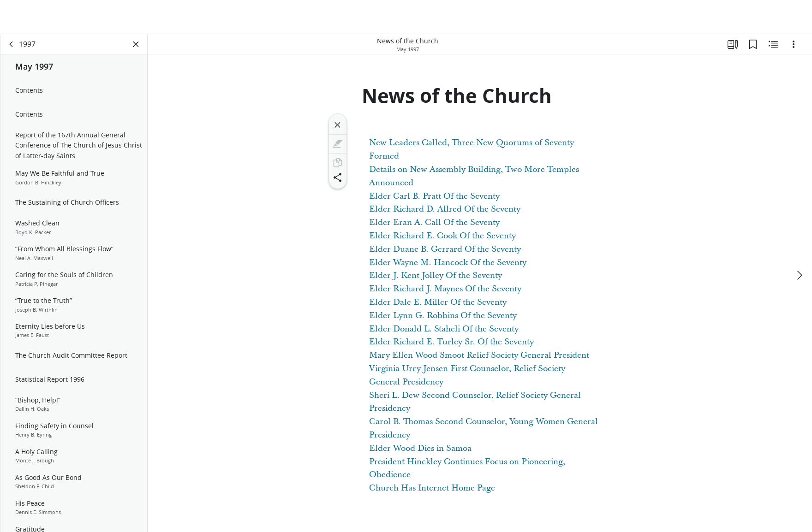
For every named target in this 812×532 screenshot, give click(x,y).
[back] (12, 44)
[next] (799, 275)
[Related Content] (773, 44)
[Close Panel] (136, 44)
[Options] (794, 44)
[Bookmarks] (753, 44)
